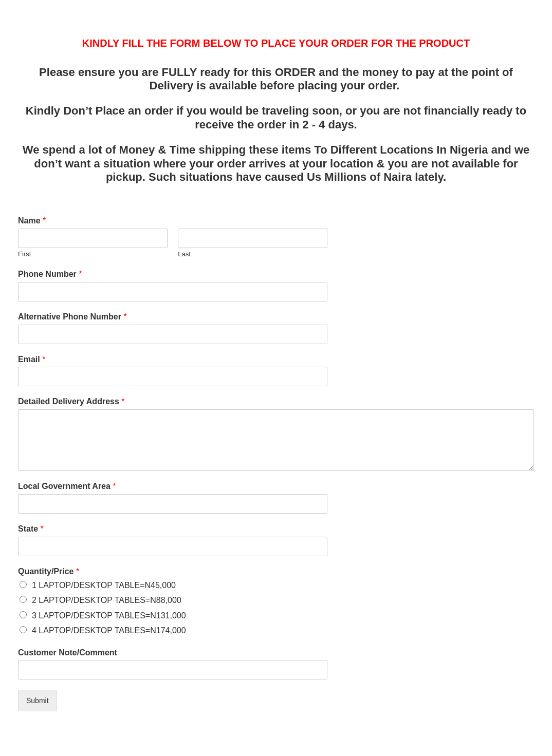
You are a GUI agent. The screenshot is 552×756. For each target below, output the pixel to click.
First (24, 254)
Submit (38, 701)
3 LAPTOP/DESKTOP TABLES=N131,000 (109, 616)
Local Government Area (67, 486)
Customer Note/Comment (68, 653)
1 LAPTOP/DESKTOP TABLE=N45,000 (104, 585)
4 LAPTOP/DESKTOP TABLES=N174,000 (109, 630)
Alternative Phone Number (72, 317)
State (31, 529)
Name (32, 221)
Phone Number (50, 274)
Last (184, 254)
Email (32, 359)
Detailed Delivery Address (71, 401)
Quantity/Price (49, 571)
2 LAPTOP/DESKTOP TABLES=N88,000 (107, 600)
